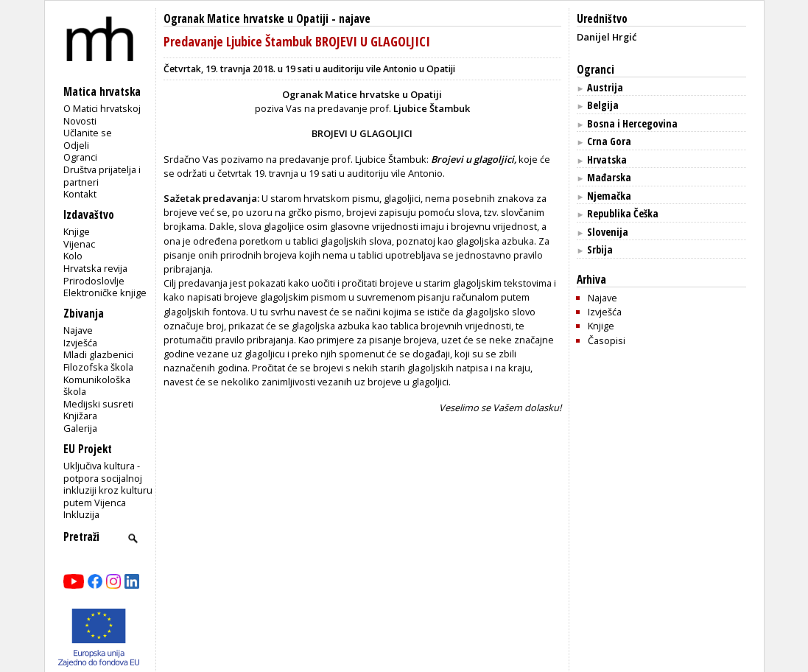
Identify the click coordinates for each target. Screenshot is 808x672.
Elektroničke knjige (105, 293)
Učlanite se (88, 133)
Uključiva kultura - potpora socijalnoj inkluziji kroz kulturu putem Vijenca (108, 484)
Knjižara (80, 416)
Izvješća (80, 343)
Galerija (80, 428)
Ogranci (80, 157)
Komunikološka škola (97, 386)
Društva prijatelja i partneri (102, 176)
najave (355, 19)
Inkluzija (81, 514)
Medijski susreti (98, 404)
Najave (78, 330)
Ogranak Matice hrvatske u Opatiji (246, 19)
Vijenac (79, 244)
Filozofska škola (98, 367)
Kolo (73, 256)
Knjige (77, 231)
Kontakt (80, 194)
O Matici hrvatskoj (102, 108)
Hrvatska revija (95, 268)
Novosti (80, 121)
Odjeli (76, 145)
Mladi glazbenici (98, 354)
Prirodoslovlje (94, 281)
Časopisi (607, 340)
